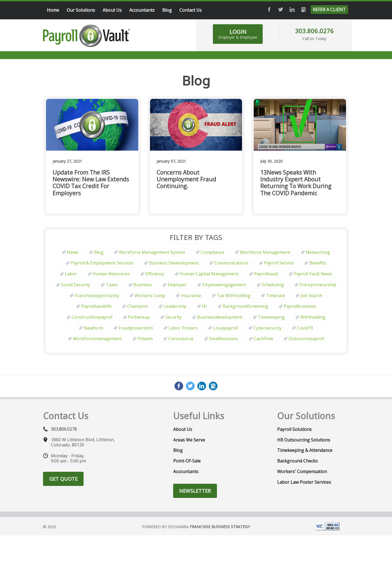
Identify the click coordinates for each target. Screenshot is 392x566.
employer (177, 285)
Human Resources (111, 274)
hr (205, 306)
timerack (275, 296)
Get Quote (63, 479)
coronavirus (181, 339)
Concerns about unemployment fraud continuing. (186, 179)
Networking (318, 252)
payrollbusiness (300, 306)
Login (238, 34)
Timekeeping (271, 317)
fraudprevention (136, 328)
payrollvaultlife (96, 306)
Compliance (212, 252)
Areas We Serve (189, 440)
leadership (175, 306)
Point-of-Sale (187, 461)
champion (138, 306)
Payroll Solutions (294, 429)
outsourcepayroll (306, 339)
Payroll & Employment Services (102, 263)
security (173, 317)
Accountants (186, 471)
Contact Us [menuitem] (191, 10)
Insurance (191, 296)
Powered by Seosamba (196, 527)
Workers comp (150, 296)
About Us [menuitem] (112, 10)
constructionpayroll (92, 317)
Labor (71, 274)
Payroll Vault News (313, 274)
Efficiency (155, 274)
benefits (318, 263)
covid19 (305, 328)
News (73, 252)
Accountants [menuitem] (142, 10)
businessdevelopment (220, 317)
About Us (183, 429)
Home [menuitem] (53, 10)
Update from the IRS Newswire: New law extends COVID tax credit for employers (91, 183)
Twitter (281, 10)
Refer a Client (329, 10)
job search (311, 296)
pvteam (145, 339)
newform (94, 328)
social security (76, 285)
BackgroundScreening (245, 306)
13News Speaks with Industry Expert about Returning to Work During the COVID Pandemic (296, 183)
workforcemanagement (97, 339)
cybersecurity (267, 328)
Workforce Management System (152, 252)
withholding (313, 317)
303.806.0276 (314, 31)
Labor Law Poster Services (304, 482)
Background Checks (297, 461)
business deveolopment (174, 263)
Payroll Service (279, 263)
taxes (112, 285)
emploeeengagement (224, 285)
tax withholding (234, 296)
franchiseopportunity (97, 296)
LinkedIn (292, 10)
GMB (304, 10)
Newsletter (195, 491)
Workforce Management (265, 252)
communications (231, 263)
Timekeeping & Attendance (305, 450)
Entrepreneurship (318, 285)
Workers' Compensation (302, 471)
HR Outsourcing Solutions (304, 440)
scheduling (273, 285)
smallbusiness (224, 339)
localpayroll (226, 328)
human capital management (209, 274)
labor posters (183, 328)
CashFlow (263, 339)
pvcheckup (139, 317)
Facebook (269, 10)
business (143, 285)
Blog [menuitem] (167, 10)
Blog (99, 252)
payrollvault (266, 274)
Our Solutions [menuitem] (81, 10)
